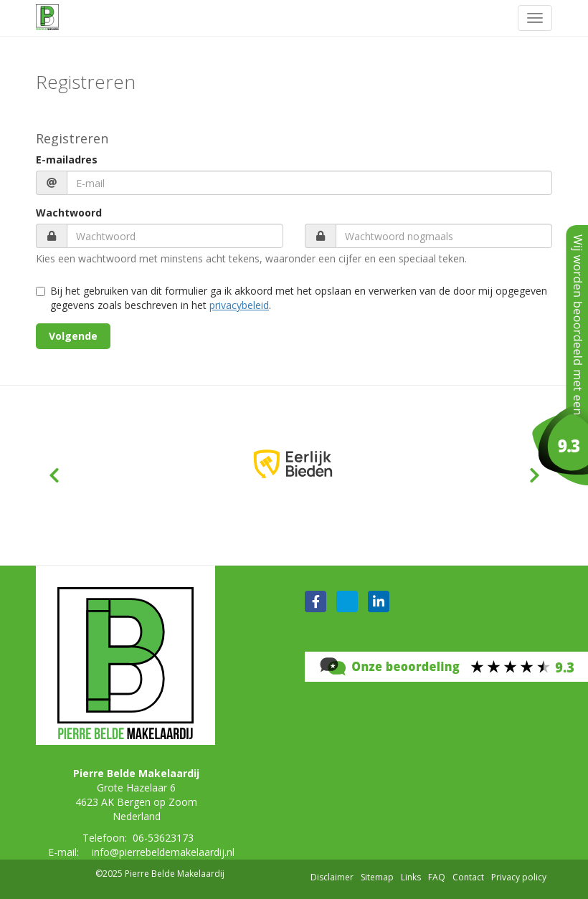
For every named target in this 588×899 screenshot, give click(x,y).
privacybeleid (239, 305)
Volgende (73, 336)
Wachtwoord (69, 213)
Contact (468, 877)
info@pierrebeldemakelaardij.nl (163, 852)
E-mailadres (67, 160)
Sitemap (377, 877)
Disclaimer (332, 877)
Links (411, 877)
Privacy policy (519, 877)
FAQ (437, 877)
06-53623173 (163, 838)
